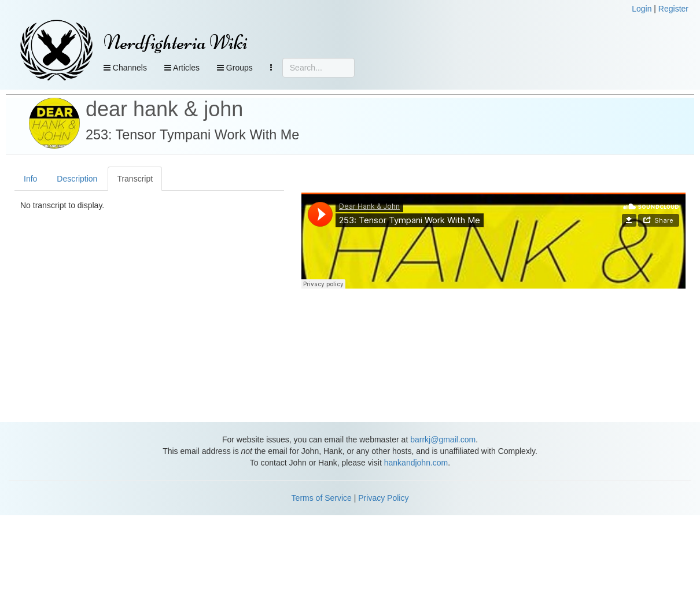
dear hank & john (164, 109)
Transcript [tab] (135, 179)
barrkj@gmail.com (443, 440)
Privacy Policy (383, 498)
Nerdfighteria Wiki (176, 43)
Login (642, 9)
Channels (125, 68)
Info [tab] (30, 179)
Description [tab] (77, 179)
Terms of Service (322, 498)
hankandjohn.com (416, 463)
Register (673, 9)
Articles (182, 68)
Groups (235, 68)
